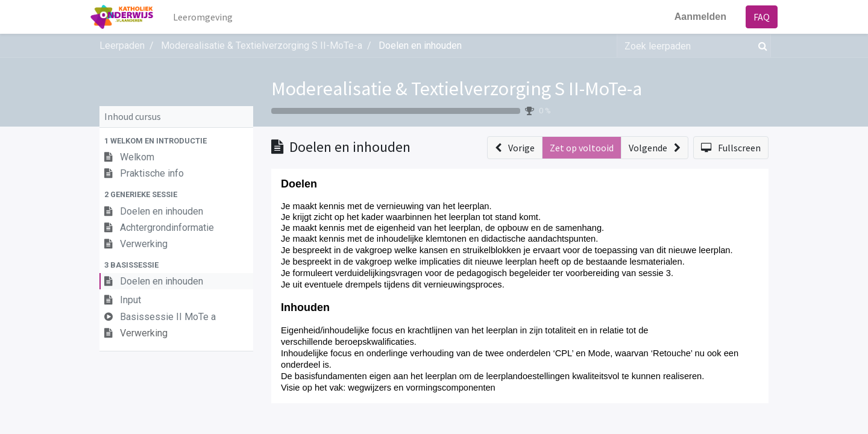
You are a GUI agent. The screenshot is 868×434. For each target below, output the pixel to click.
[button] (176, 141)
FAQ (753, 17)
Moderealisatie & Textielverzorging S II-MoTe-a (457, 89)
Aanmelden (691, 17)
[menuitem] (212, 17)
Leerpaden (122, 46)
